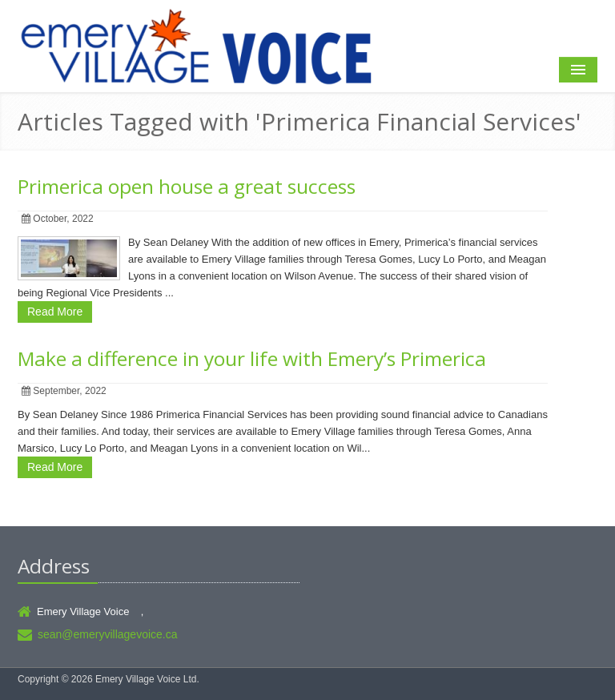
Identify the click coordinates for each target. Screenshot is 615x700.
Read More (55, 312)
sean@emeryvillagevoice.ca (108, 634)
